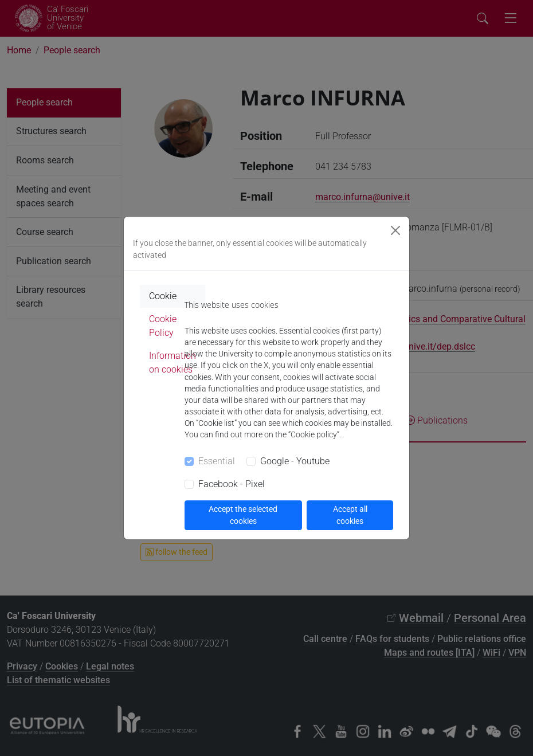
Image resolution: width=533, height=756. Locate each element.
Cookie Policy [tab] (163, 326)
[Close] (395, 230)
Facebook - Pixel (232, 484)
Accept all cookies (350, 515)
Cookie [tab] (163, 296)
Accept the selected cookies (243, 515)
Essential (217, 461)
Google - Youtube (295, 461)
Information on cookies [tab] (173, 363)
